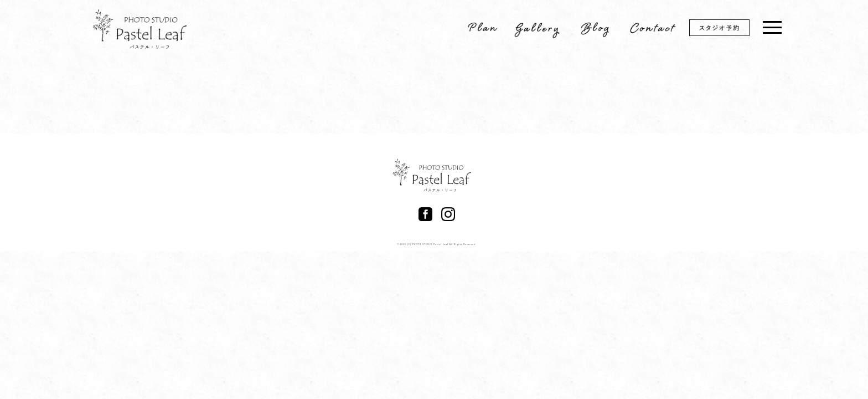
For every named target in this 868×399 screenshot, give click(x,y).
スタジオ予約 (727, 30)
